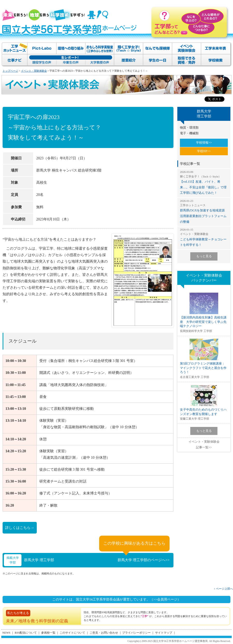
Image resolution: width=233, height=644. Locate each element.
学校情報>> (204, 143)
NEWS (6, 633)
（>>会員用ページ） (165, 599)
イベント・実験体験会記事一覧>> (204, 445)
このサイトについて (72, 633)
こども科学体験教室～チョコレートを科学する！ (204, 237)
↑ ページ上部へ (223, 589)
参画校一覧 (48, 633)
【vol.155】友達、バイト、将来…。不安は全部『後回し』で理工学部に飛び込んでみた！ (204, 182)
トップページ (10, 71)
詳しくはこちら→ (20, 528)
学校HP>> (204, 151)
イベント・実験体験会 (34, 71)
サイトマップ (164, 633)
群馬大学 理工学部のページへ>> (144, 560)
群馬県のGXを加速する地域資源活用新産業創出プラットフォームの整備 (204, 211)
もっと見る (204, 256)
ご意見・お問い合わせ (104, 633)
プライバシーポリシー (136, 633)
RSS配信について (26, 633)
